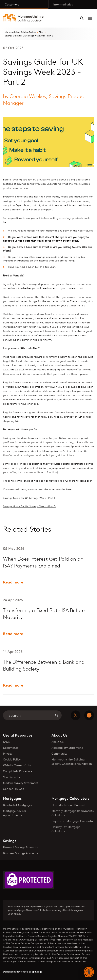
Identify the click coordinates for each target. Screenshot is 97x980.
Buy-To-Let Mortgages (17, 805)
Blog (41, 32)
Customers (12, 4)
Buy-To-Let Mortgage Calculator (73, 821)
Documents (11, 748)
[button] (89, 972)
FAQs (6, 742)
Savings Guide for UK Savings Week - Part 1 (29, 498)
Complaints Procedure (18, 771)
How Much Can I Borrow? (68, 805)
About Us (57, 742)
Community (59, 753)
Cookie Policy (12, 759)
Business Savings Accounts (21, 853)
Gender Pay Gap (14, 789)
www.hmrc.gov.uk (14, 369)
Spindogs (37, 972)
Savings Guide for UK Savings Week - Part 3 (29, 506)
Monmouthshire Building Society (20, 32)
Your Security (12, 777)
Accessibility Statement (67, 748)
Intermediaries (63, 4)
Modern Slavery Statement (21, 783)
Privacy (8, 753)
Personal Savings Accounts (20, 847)
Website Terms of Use (17, 765)
